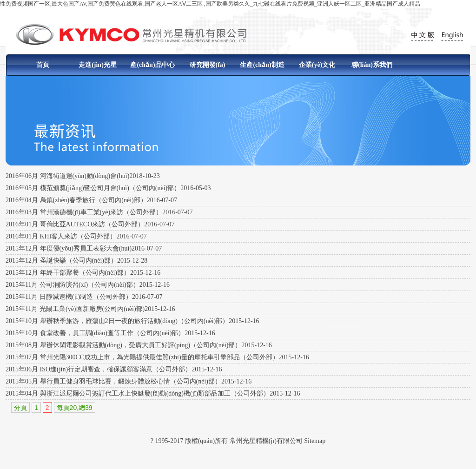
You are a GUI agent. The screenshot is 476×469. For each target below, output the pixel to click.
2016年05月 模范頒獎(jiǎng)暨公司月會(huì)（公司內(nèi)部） (93, 188)
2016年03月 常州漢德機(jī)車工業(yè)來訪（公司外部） (84, 212)
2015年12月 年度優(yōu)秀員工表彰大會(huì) (69, 248)
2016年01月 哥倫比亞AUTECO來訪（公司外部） (75, 224)
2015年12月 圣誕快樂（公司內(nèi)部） (61, 261)
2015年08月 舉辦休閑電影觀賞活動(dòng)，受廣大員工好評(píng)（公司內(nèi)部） (123, 345)
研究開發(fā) (208, 65)
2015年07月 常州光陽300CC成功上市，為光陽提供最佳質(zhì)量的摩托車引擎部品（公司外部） (142, 357)
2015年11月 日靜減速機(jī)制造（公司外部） (69, 297)
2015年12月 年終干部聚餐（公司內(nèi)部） (68, 273)
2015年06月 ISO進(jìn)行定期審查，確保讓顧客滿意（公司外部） (99, 369)
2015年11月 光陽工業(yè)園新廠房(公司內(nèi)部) (75, 309)
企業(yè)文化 (317, 65)
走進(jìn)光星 (98, 65)
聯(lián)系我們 (372, 65)
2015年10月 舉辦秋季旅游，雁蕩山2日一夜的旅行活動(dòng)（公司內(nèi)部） (117, 321)
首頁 (43, 65)
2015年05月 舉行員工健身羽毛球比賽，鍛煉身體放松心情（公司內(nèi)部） (113, 381)
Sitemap (315, 441)
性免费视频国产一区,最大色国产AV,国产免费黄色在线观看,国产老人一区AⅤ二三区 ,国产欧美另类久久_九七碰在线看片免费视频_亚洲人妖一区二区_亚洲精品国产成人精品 (210, 4)
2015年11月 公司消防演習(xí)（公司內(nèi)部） (73, 285)
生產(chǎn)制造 (262, 65)
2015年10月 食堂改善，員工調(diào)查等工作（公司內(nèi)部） (95, 333)
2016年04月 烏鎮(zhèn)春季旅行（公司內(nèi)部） (76, 200)
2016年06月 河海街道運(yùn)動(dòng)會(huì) (67, 176)
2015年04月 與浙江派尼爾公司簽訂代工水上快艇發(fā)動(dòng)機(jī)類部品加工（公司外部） (138, 393)
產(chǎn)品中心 (152, 65)
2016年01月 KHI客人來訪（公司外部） (61, 236)
